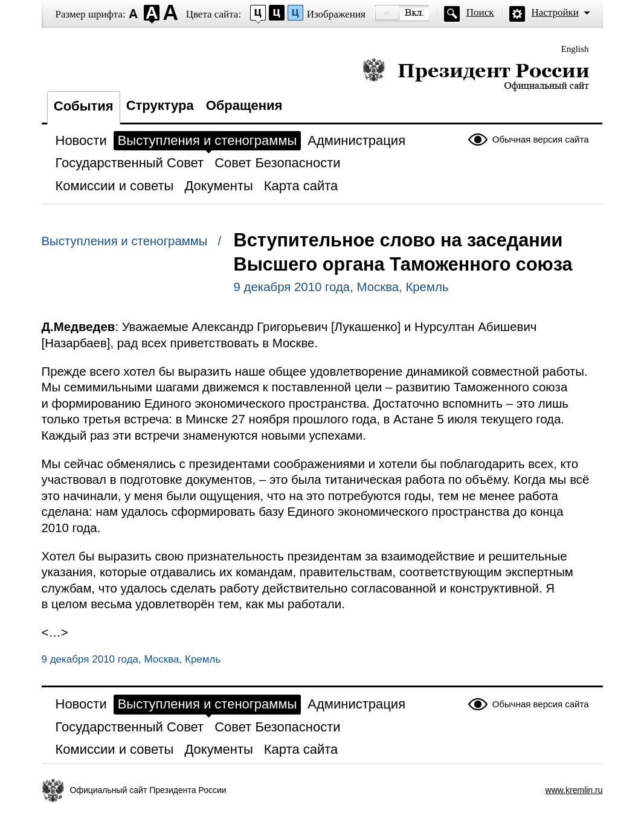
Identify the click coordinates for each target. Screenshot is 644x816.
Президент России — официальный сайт (476, 74)
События (84, 106)
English (575, 49)
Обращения (244, 105)
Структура (160, 105)
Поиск (480, 12)
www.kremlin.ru (574, 790)
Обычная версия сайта (541, 139)
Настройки (555, 12)
